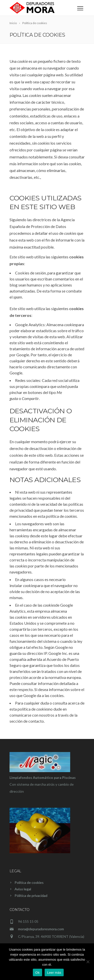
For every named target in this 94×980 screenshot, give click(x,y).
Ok (37, 973)
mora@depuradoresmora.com (41, 929)
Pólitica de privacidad (31, 896)
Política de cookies (29, 882)
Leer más (54, 973)
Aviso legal (23, 889)
